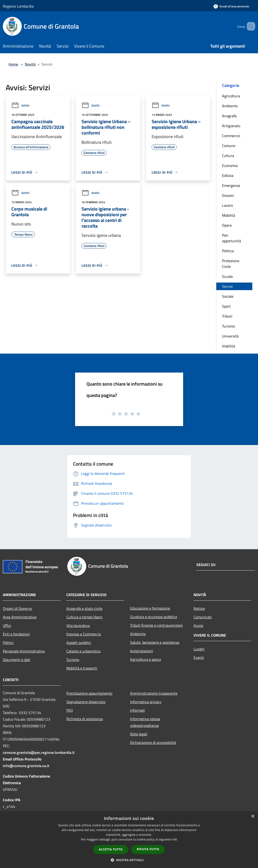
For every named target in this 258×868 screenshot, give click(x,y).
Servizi (227, 286)
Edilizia (228, 175)
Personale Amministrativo (24, 651)
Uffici (7, 625)
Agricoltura (231, 96)
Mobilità (229, 215)
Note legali (139, 734)
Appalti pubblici (79, 643)
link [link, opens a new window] (174, 839)
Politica (228, 251)
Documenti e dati (17, 660)
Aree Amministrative (20, 617)
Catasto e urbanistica (83, 651)
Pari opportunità (231, 238)
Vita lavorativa (78, 625)
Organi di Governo (17, 608)
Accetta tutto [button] (111, 849)
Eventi (199, 657)
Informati (138, 710)
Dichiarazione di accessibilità (153, 742)
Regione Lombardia (18, 6)
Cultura (228, 156)
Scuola (227, 276)
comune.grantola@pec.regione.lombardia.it (39, 752)
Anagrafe (229, 116)
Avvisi (20, 106)
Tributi (227, 316)
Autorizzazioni (142, 651)
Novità (30, 64)
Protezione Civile (231, 264)
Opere (227, 225)
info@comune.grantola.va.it (26, 766)
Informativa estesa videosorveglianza (145, 722)
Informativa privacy (146, 702)
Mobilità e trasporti (82, 668)
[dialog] (129, 840)
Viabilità (229, 346)
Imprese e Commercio (84, 634)
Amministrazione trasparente (154, 693)
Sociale (228, 296)
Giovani (228, 195)
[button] (129, 860)
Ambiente (230, 106)
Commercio (231, 136)
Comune (229, 146)
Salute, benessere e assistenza (155, 642)
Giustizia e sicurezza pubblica (154, 617)
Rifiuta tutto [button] (148, 849)
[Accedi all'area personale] (231, 6)
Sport (226, 306)
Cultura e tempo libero (84, 617)
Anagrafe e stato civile (84, 608)
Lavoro (227, 205)
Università (230, 336)
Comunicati (203, 617)
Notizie (199, 608)
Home (13, 64)
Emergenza (231, 185)
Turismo (228, 326)
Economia (230, 166)
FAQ (70, 710)
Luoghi (199, 649)
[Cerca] (249, 26)
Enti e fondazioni (16, 634)
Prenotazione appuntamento (89, 693)
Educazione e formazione (150, 608)
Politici (8, 643)
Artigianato (231, 126)
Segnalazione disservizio (86, 702)
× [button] (253, 816)
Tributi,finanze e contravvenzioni (156, 625)
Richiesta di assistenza (85, 719)
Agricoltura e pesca (145, 659)
